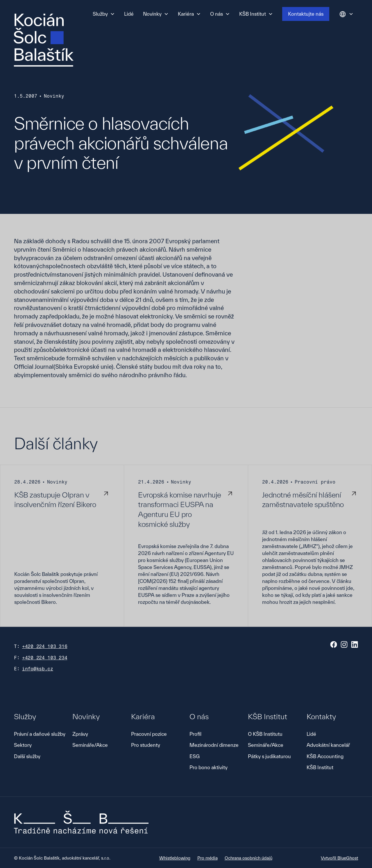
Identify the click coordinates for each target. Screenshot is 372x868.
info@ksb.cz (38, 669)
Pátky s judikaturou (269, 756)
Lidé (129, 14)
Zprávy (80, 734)
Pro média (208, 858)
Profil (195, 734)
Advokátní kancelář (328, 745)
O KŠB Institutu (265, 734)
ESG (195, 756)
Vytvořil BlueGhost (339, 858)
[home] (44, 40)
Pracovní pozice (149, 734)
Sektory (23, 745)
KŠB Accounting (325, 756)
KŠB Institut (320, 767)
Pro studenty (146, 745)
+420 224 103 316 (45, 646)
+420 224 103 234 (45, 658)
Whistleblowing (175, 858)
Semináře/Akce (90, 745)
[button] (104, 14)
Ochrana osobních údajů (248, 858)
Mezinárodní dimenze (214, 745)
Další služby (27, 756)
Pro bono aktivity (209, 767)
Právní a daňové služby (40, 734)
